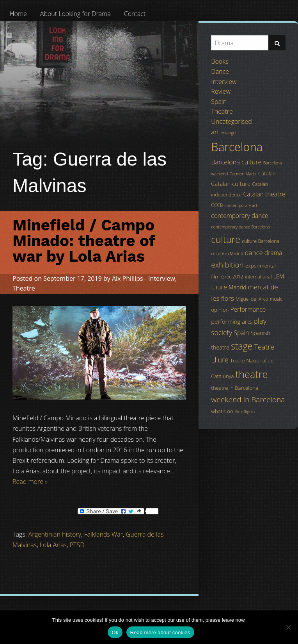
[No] (288, 627)
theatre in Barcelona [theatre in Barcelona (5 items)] (234, 388)
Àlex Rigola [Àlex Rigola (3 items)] (245, 412)
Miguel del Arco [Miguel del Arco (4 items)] (252, 299)
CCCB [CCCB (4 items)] (217, 205)
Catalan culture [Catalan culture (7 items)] (231, 184)
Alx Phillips (128, 278)
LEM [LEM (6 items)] (279, 276)
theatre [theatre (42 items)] (252, 374)
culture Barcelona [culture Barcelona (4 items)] (261, 241)
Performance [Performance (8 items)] (248, 309)
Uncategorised (231, 121)
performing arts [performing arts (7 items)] (231, 321)
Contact (135, 14)
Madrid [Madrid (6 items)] (237, 287)
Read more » (30, 482)
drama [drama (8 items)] (273, 253)
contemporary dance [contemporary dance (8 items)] (239, 216)
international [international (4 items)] (258, 277)
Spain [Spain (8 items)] (242, 333)
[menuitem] (18, 14)
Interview (162, 278)
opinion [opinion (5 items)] (220, 310)
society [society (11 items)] (222, 332)
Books (220, 61)
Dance (220, 71)
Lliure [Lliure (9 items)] (219, 287)
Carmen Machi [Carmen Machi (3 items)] (243, 174)
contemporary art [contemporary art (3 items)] (241, 205)
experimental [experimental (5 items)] (261, 266)
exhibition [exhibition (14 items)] (227, 265)
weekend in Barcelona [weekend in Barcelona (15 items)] (248, 400)
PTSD (77, 545)
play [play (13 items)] (260, 321)
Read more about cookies (160, 632)
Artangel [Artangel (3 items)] (229, 133)
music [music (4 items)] (276, 299)
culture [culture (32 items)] (226, 239)
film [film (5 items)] (215, 277)
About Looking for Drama (75, 14)
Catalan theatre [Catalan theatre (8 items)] (264, 194)
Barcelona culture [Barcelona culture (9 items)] (236, 162)
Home (18, 14)
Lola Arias (53, 545)
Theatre (24, 288)
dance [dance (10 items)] (254, 252)
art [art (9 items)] (215, 132)
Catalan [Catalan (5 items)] (267, 173)
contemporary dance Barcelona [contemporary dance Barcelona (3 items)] (240, 227)
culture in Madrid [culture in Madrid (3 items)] (227, 253)
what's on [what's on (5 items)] (222, 411)
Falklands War (104, 534)
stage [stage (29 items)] (242, 346)
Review (221, 91)
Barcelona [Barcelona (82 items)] (237, 147)
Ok (115, 632)
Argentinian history (55, 534)
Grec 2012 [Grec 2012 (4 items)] (232, 277)
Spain (219, 102)
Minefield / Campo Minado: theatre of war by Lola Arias (84, 241)
